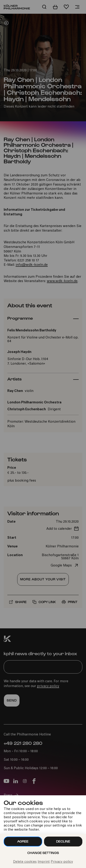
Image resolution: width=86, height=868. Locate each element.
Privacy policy (62, 862)
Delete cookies (25, 862)
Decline (63, 841)
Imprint (44, 862)
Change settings (43, 853)
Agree (23, 841)
